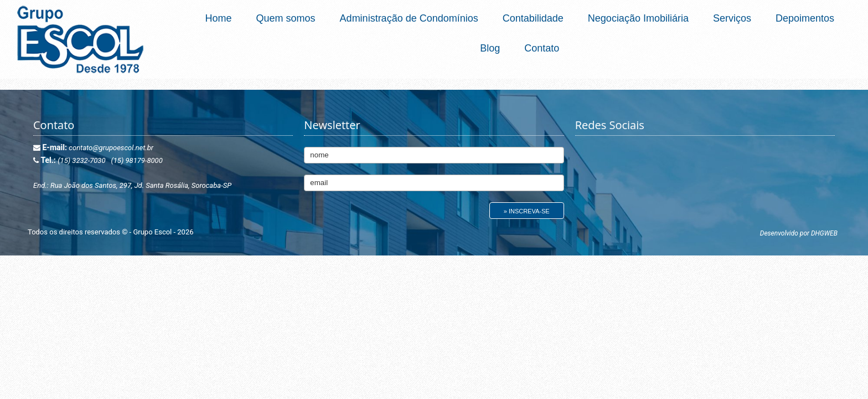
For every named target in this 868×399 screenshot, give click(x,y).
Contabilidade (533, 18)
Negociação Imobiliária (638, 18)
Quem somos (286, 18)
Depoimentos (805, 18)
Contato (542, 48)
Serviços (732, 18)
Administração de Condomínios (409, 18)
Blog (490, 48)
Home (219, 18)
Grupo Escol (153, 232)
